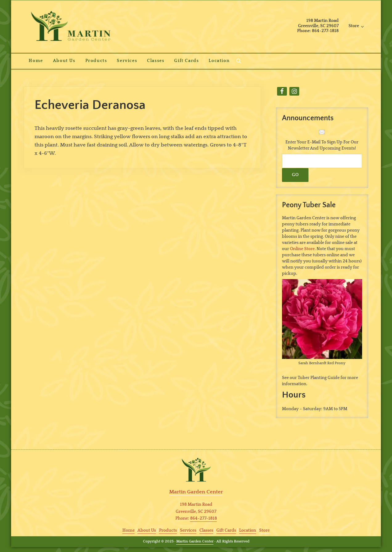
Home (129, 530)
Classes (206, 530)
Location (248, 530)
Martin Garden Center (195, 541)
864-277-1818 (204, 518)
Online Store (302, 249)
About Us (147, 530)
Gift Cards (226, 530)
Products (168, 530)
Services (188, 530)
